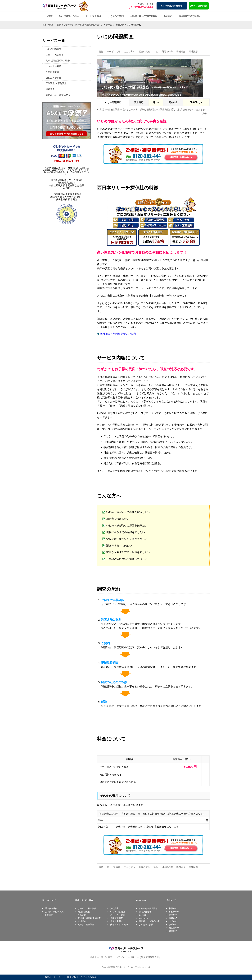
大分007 (173, 921)
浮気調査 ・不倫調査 (56, 83)
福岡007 (173, 908)
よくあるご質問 (116, 16)
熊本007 (173, 915)
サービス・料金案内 (87, 908)
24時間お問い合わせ (172, 6)
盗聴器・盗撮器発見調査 (89, 918)
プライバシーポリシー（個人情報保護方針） (139, 957)
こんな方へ (130, 52)
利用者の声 (167, 52)
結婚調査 (50, 89)
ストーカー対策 (54, 66)
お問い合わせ (145, 912)
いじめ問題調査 (54, 49)
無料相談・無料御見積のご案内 (118, 334)
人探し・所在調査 (55, 55)
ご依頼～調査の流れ (54, 912)
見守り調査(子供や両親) (58, 61)
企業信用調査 (52, 72)
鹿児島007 (174, 928)
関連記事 (193, 52)
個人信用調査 (117, 921)
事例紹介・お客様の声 (149, 921)
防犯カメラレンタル (120, 925)
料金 (156, 52)
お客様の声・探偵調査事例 (144, 16)
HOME (49, 16)
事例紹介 (181, 52)
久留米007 (174, 912)
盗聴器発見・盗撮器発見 (58, 95)
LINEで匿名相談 (199, 6)
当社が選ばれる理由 (69, 16)
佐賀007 (173, 931)
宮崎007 (173, 925)
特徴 (101, 52)
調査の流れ (144, 52)
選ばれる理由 (51, 908)
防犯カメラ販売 (54, 78)
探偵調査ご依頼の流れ (190, 16)
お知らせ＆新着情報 (148, 908)
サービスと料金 (94, 16)
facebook (143, 915)
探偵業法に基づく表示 (101, 957)
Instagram (143, 918)
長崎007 (173, 918)
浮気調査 (82, 915)
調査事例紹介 (84, 912)
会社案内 (168, 16)
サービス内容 (114, 52)
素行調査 (114, 908)
